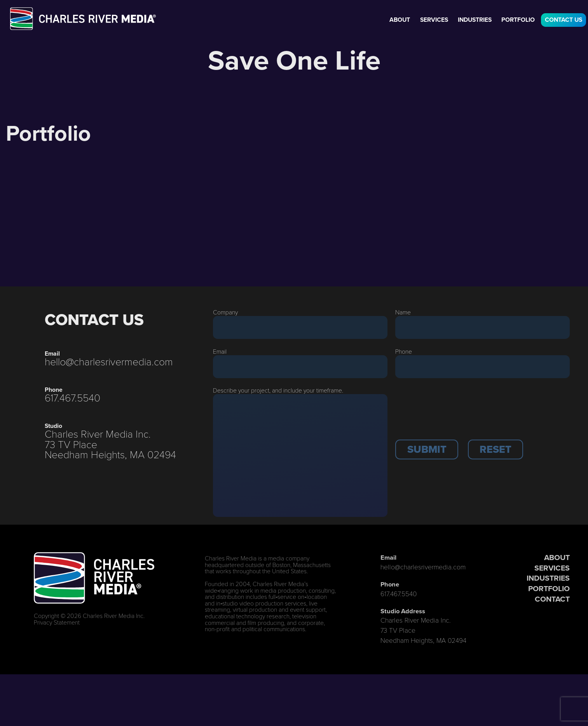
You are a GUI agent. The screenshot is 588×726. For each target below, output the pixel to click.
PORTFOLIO (549, 589)
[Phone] (482, 367)
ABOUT (557, 558)
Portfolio (518, 20)
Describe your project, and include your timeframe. (278, 390)
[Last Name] (482, 327)
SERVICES (552, 568)
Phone (404, 351)
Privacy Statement (57, 622)
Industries (475, 20)
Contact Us (564, 20)
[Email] (300, 367)
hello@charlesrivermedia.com (109, 361)
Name (403, 312)
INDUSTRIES (548, 578)
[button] (427, 449)
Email (220, 351)
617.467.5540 (72, 397)
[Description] (300, 455)
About (400, 20)
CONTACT (552, 599)
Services (434, 20)
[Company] (300, 327)
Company (225, 312)
